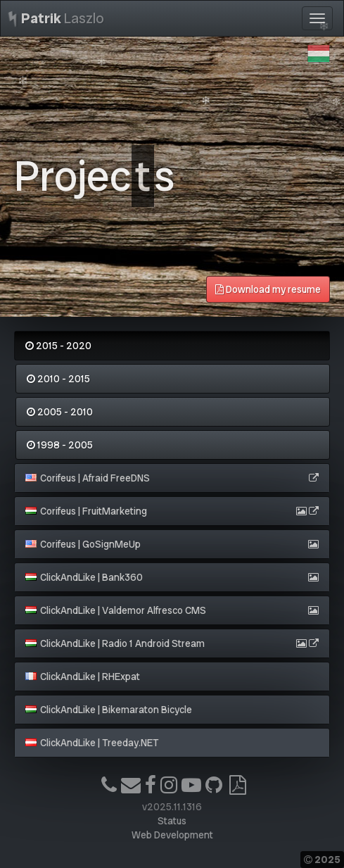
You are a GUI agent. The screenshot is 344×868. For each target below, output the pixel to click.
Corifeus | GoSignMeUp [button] (83, 544)
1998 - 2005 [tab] (60, 445)
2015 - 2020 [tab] (58, 346)
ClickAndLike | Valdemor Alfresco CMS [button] (116, 610)
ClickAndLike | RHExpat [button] (83, 677)
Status (172, 821)
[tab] (172, 478)
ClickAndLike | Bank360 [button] (84, 577)
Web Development (172, 835)
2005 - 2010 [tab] (60, 412)
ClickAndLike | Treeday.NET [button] (92, 743)
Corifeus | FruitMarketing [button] (86, 511)
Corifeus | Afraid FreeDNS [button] (88, 478)
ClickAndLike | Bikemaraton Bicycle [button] (109, 710)
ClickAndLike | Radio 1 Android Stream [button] (115, 643)
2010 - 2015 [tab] (58, 379)
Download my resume (268, 289)
